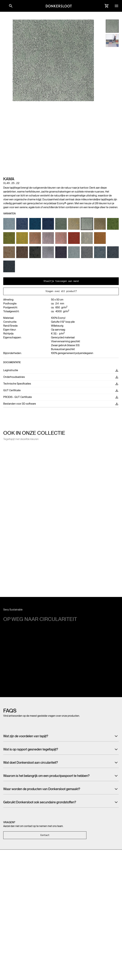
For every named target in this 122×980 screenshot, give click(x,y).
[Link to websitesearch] (11, 6)
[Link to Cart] (107, 6)
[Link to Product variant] (9, 224)
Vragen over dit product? (61, 291)
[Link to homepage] (59, 6)
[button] (3, 6)
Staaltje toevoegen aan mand (61, 281)
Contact (45, 835)
